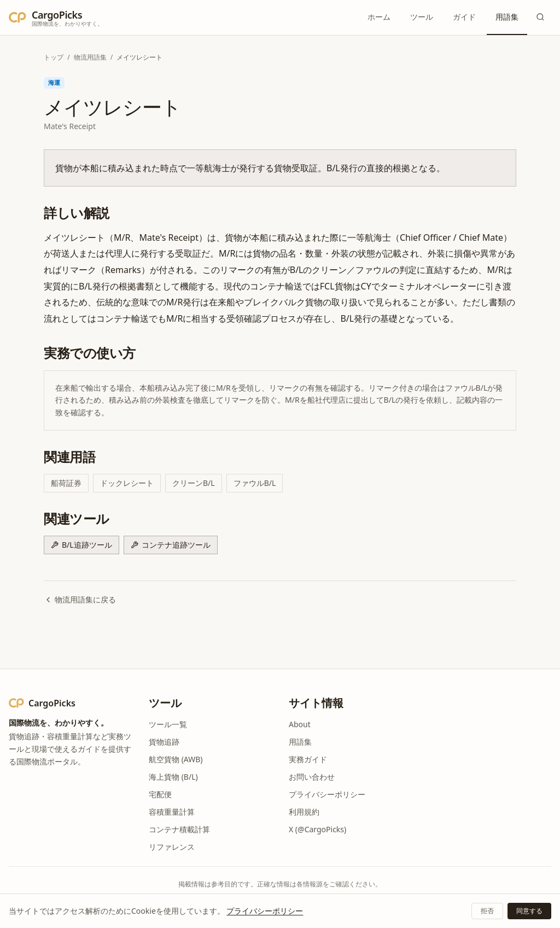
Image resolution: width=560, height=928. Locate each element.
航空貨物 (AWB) (176, 759)
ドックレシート (127, 483)
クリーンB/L (194, 483)
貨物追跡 (164, 742)
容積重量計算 (172, 812)
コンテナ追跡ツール (171, 545)
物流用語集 (90, 57)
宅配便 (160, 794)
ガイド (464, 17)
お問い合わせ (312, 777)
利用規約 (304, 812)
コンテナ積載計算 (179, 829)
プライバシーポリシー (327, 794)
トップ (54, 57)
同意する (529, 911)
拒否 (487, 911)
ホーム (379, 17)
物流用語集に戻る (80, 599)
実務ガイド (308, 759)
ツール (422, 17)
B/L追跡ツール (81, 545)
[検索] (540, 18)
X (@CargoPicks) (317, 829)
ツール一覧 (168, 724)
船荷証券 (66, 483)
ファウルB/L (255, 483)
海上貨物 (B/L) (173, 777)
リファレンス (172, 847)
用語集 (507, 17)
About (300, 724)
